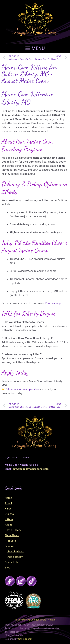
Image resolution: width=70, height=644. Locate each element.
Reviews (10, 546)
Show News (12, 535)
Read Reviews (16, 551)
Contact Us (11, 562)
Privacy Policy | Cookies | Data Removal (35, 620)
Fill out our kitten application (22, 389)
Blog (8, 568)
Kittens (9, 519)
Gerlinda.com (25, 639)
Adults (9, 525)
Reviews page (53, 303)
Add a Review (15, 557)
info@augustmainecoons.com (31, 469)
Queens (9, 514)
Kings (8, 509)
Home (8, 498)
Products (10, 541)
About (8, 503)
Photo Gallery (13, 530)
